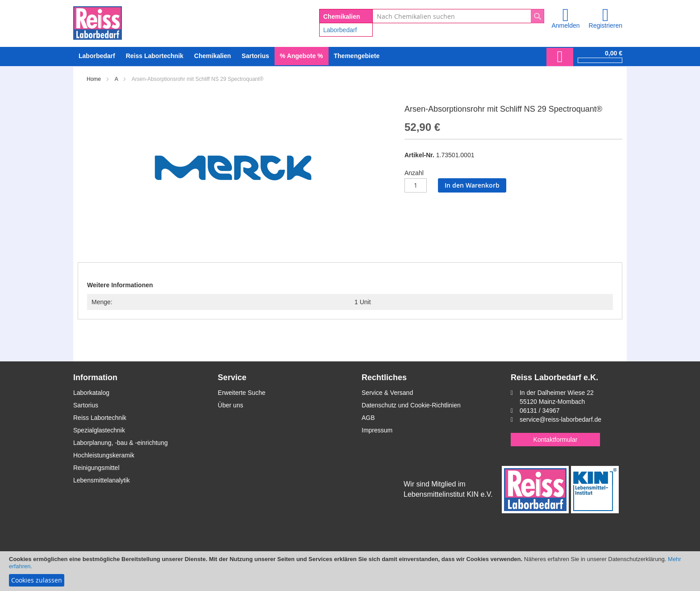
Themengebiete (357, 56)
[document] (350, 571)
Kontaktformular (556, 440)
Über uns (231, 405)
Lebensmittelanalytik (102, 480)
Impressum (377, 430)
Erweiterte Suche (242, 393)
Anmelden (565, 25)
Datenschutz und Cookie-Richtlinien (411, 405)
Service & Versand (387, 393)
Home (94, 79)
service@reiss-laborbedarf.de (560, 419)
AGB (368, 418)
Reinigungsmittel (96, 468)
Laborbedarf (340, 30)
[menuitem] (97, 56)
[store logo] (98, 21)
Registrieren (606, 25)
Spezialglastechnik (99, 430)
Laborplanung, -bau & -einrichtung (121, 443)
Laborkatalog (91, 393)
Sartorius (86, 405)
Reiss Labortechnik (100, 418)
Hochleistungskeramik (104, 455)
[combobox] (458, 16)
